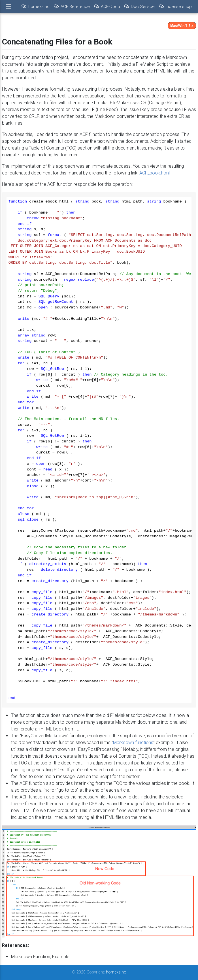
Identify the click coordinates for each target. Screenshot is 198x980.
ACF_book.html (155, 173)
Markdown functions (133, 743)
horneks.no (116, 972)
